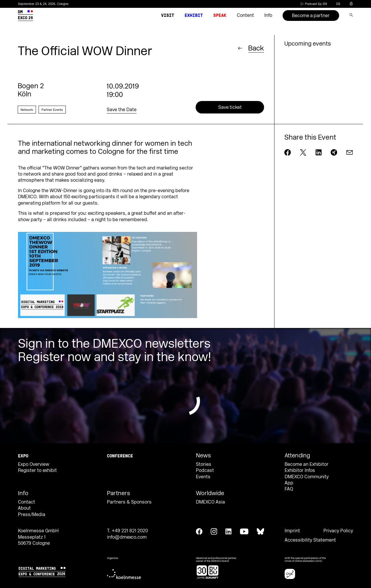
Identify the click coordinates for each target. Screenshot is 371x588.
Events (203, 477)
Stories (204, 464)
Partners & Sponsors (129, 502)
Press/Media (32, 515)
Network (27, 110)
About (24, 508)
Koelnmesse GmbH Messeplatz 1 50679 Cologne (38, 537)
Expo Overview (34, 464)
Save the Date (122, 110)
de (338, 4)
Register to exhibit (37, 470)
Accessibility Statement (310, 540)
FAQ (289, 489)
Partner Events (52, 110)
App (289, 483)
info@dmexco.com (127, 537)
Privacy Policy (338, 531)
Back (256, 48)
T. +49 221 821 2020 (127, 531)
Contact (27, 502)
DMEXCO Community (307, 477)
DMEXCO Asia (210, 502)
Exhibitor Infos (300, 470)
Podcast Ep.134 (313, 4)
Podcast (205, 470)
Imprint (292, 531)
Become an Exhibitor (307, 464)
